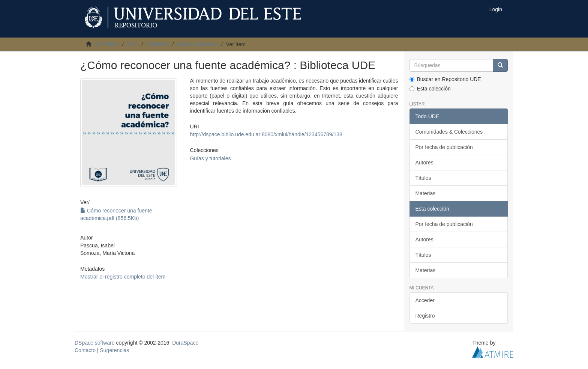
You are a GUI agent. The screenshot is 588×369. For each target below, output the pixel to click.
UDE (133, 44)
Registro (425, 316)
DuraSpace (185, 343)
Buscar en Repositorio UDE (445, 79)
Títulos (423, 178)
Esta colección (430, 89)
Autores (424, 163)
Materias (426, 193)
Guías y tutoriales (197, 44)
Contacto (85, 350)
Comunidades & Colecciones (449, 132)
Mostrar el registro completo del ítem (123, 277)
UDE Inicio (106, 44)
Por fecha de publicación (444, 147)
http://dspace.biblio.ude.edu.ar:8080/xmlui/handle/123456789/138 (266, 134)
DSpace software (95, 343)
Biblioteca (158, 44)
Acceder (425, 300)
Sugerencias (114, 350)
